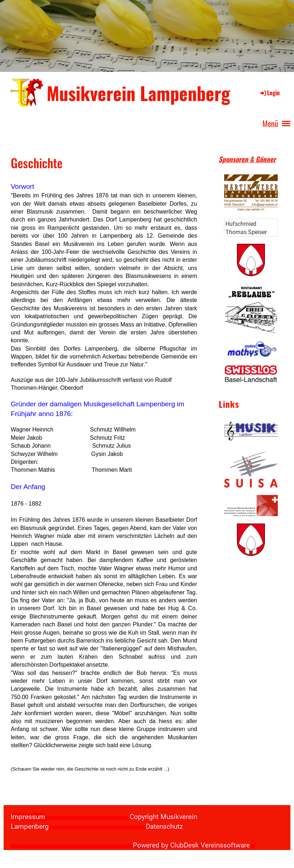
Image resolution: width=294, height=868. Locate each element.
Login (269, 93)
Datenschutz (164, 827)
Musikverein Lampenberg (138, 93)
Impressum (28, 817)
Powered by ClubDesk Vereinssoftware (191, 845)
